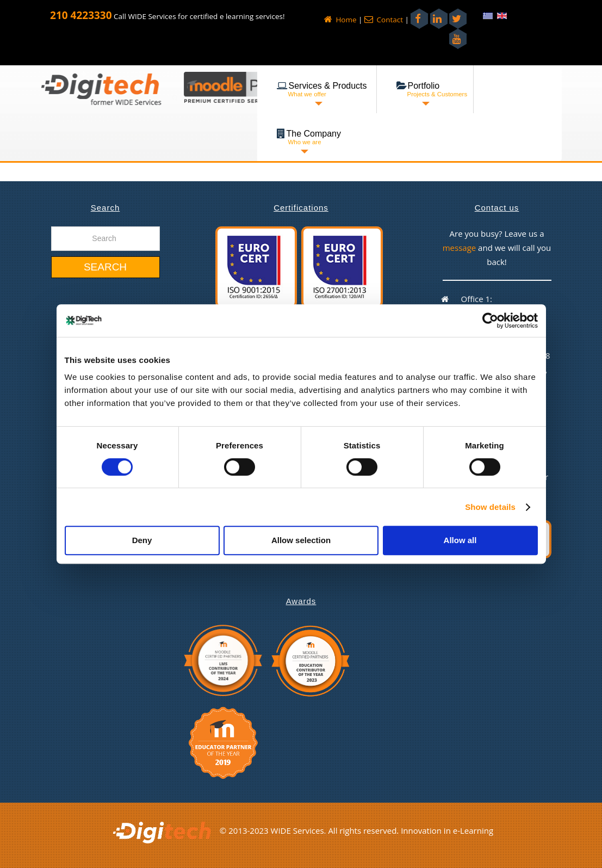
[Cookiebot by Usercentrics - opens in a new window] (490, 321)
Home (340, 20)
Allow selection (301, 540)
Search (105, 267)
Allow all (460, 540)
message (460, 248)
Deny (142, 540)
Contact (384, 20)
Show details (490, 507)
